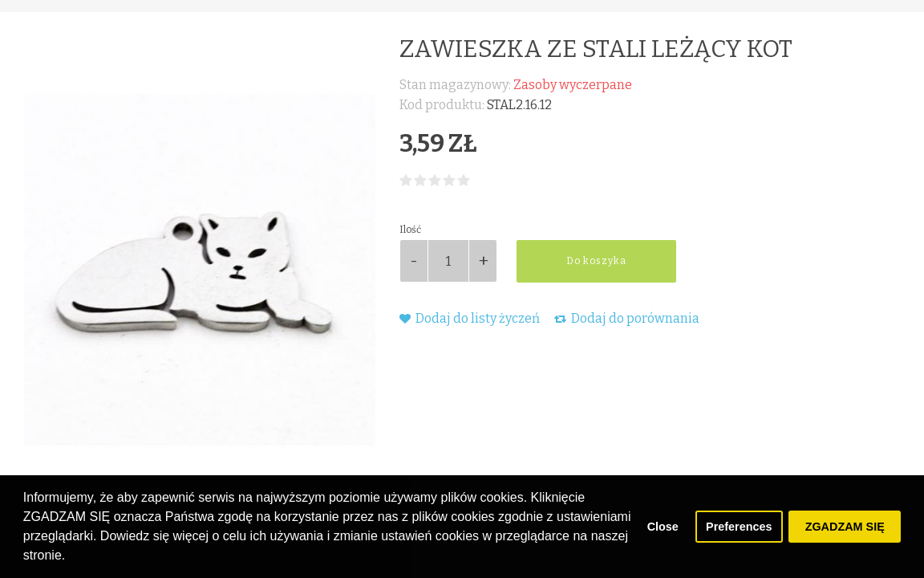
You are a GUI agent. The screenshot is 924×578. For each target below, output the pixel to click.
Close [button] (663, 527)
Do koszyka (596, 261)
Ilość (410, 230)
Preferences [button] (739, 527)
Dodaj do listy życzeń (470, 318)
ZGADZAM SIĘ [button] (845, 527)
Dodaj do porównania (627, 318)
